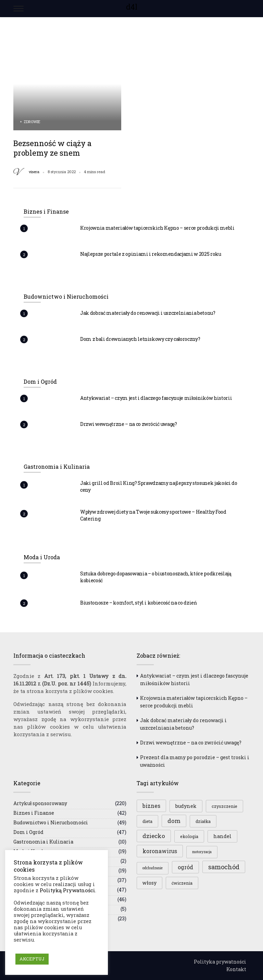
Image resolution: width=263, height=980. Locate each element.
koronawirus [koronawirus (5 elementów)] (160, 851)
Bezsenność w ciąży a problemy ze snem (52, 148)
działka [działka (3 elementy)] (203, 821)
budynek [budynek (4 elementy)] (186, 806)
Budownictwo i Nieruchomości (51, 822)
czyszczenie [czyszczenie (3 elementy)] (224, 806)
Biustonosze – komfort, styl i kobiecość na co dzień (139, 603)
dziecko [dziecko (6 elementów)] (154, 836)
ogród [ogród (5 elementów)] (185, 867)
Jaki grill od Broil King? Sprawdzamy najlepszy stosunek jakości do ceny (159, 486)
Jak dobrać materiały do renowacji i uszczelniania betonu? (148, 313)
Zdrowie (32, 122)
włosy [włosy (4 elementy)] (149, 883)
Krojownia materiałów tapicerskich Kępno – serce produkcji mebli (157, 228)
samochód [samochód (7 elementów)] (224, 867)
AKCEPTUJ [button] (32, 959)
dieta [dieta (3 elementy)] (147, 821)
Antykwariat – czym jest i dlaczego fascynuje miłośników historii (156, 398)
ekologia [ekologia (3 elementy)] (189, 836)
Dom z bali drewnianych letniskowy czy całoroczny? (140, 339)
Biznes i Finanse (34, 813)
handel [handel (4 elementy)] (222, 836)
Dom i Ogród (28, 832)
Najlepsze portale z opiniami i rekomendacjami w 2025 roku (151, 254)
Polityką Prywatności (67, 890)
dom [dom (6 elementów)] (174, 821)
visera (34, 172)
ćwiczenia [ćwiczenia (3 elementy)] (182, 883)
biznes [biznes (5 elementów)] (151, 806)
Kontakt (236, 969)
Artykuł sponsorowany (40, 803)
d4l (132, 7)
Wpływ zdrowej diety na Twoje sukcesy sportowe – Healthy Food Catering (153, 515)
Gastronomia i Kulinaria (43, 842)
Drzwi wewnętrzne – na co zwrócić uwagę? (129, 424)
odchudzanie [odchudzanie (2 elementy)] (153, 868)
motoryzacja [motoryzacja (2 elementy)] (202, 852)
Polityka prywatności (220, 962)
